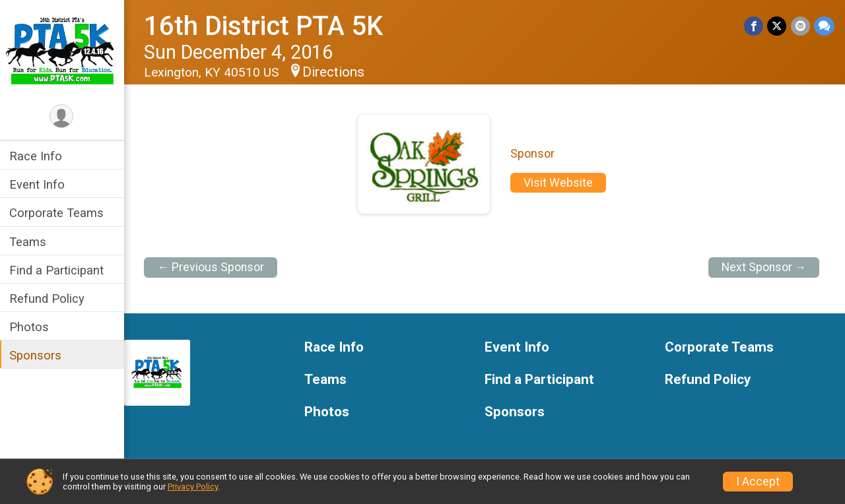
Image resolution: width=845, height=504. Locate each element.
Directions (335, 72)
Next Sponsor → (764, 267)
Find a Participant (58, 270)
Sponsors (37, 355)
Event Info (38, 184)
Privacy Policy (193, 487)
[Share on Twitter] (777, 26)
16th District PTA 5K (265, 26)
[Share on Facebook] (754, 26)
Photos (30, 327)
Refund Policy (48, 299)
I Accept (758, 482)
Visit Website (559, 183)
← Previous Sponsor (212, 267)
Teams (29, 242)
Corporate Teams (58, 213)
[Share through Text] (824, 26)
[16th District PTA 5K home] (63, 51)
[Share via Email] (800, 26)
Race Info (37, 156)
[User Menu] (63, 116)
